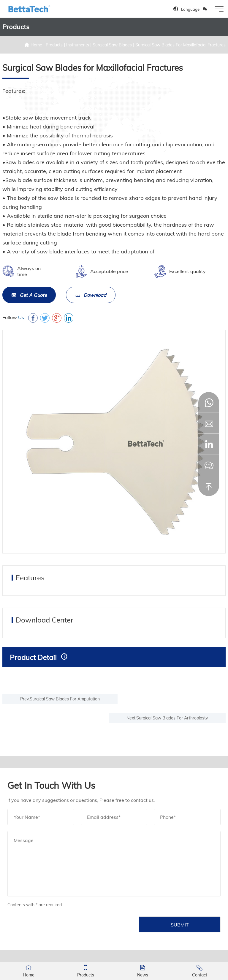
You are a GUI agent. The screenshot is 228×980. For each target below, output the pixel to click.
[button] (209, 444)
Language (190, 9)
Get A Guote (29, 295)
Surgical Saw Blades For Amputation (65, 699)
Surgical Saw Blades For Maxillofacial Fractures (180, 45)
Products (54, 45)
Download (91, 295)
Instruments (78, 45)
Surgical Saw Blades (112, 45)
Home (36, 45)
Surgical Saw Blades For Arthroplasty (172, 718)
